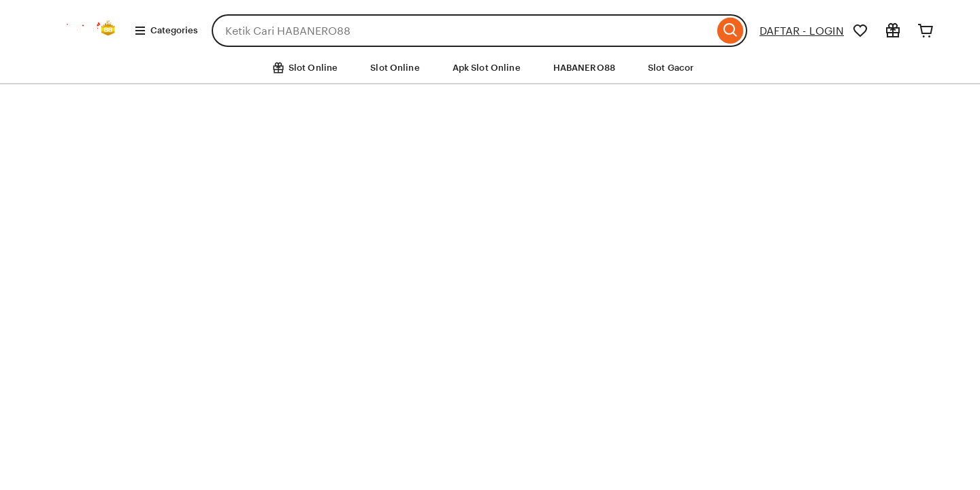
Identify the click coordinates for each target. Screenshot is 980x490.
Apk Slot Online (487, 68)
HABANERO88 (584, 68)
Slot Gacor (671, 68)
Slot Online (395, 68)
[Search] (731, 31)
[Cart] (926, 31)
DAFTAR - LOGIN (802, 31)
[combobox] (463, 31)
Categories (166, 31)
